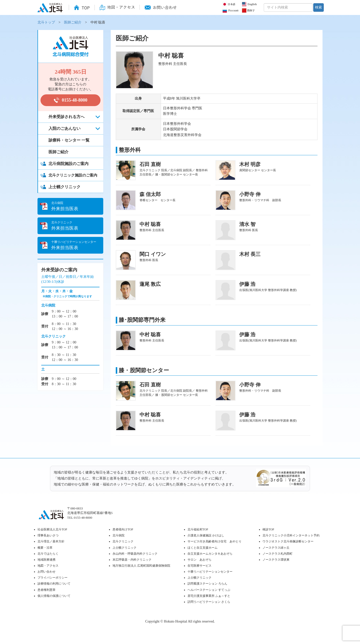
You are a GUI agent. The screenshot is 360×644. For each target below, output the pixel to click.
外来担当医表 (77, 206)
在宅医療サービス (199, 566)
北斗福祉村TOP (198, 529)
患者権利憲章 (46, 590)
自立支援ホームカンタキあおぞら (210, 554)
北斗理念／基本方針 (51, 541)
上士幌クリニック (124, 548)
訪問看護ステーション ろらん (207, 584)
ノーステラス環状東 (276, 560)
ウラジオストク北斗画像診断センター (288, 541)
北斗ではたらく (48, 554)
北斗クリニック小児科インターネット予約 (291, 535)
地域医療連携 (46, 560)
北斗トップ (46, 22)
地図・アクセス (48, 566)
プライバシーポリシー (52, 578)
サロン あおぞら (199, 560)
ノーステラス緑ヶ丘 (276, 548)
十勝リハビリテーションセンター (210, 572)
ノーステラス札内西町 (277, 554)
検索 (318, 7)
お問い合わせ (46, 572)
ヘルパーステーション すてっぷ (209, 590)
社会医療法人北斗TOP (52, 529)
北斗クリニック (123, 541)
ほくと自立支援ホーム (202, 548)
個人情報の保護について (54, 596)
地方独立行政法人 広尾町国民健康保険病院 (141, 566)
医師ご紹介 (73, 22)
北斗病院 (118, 535)
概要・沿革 (45, 548)
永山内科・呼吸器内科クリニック (135, 554)
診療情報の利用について (54, 584)
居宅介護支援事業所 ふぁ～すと (209, 596)
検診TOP (268, 529)
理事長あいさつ (48, 535)
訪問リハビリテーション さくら (209, 602)
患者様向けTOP (123, 529)
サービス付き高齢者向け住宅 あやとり (214, 541)
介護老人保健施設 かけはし (206, 535)
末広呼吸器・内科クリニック (132, 560)
